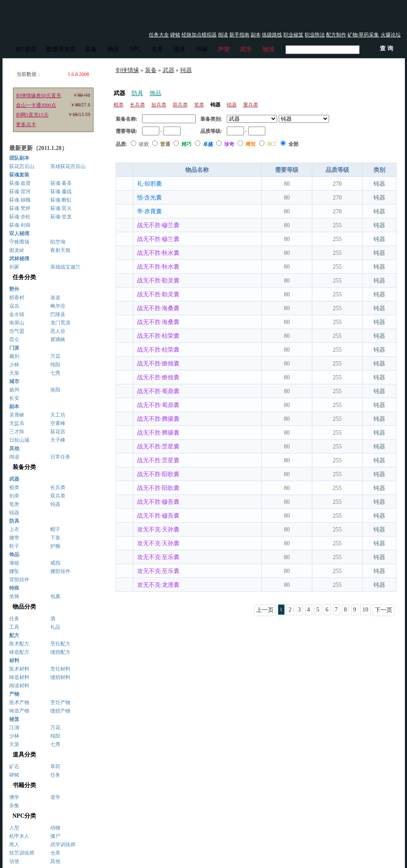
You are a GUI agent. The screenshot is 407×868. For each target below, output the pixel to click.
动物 (55, 828)
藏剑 (14, 356)
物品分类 (24, 607)
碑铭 (175, 35)
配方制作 (336, 35)
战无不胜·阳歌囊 (158, 474)
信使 (14, 861)
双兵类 (58, 496)
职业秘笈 (293, 35)
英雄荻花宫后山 (68, 166)
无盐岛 (17, 423)
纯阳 (55, 365)
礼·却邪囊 (150, 184)
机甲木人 (19, 836)
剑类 (14, 496)
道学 (55, 797)
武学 (246, 49)
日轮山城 (19, 440)
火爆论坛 (391, 35)
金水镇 (17, 314)
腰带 (14, 538)
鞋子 (14, 546)
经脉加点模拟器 (199, 35)
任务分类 (24, 277)
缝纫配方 (60, 652)
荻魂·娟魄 (20, 200)
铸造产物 (19, 711)
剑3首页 (26, 49)
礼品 (55, 627)
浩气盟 (17, 331)
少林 (14, 365)
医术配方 (19, 644)
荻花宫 (58, 432)
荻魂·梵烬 (20, 208)
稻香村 (17, 298)
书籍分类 (24, 785)
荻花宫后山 (22, 166)
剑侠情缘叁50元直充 (39, 96)
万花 (55, 356)
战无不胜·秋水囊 (158, 253)
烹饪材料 (60, 669)
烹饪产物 (60, 702)
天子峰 (58, 440)
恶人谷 (58, 331)
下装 (55, 538)
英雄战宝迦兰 (65, 267)
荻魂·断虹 (61, 200)
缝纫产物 (60, 711)
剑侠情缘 (127, 70)
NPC (135, 49)
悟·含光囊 (150, 198)
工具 (14, 627)
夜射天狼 (60, 250)
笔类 (14, 504)
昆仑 (14, 339)
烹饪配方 (60, 644)
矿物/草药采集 (363, 35)
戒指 (55, 563)
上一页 (265, 610)
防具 (137, 93)
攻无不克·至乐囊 (158, 557)
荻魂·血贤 (20, 183)
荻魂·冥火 (61, 208)
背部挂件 (19, 580)
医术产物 (19, 702)
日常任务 (60, 457)
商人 (14, 845)
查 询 (373, 144)
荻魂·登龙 (61, 217)
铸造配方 (19, 652)
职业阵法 (315, 35)
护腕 (55, 546)
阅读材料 (19, 686)
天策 (14, 373)
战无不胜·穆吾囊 (158, 502)
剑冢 (14, 267)
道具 (179, 49)
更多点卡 (26, 124)
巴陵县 (58, 314)
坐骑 (14, 596)
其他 (55, 861)
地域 (268, 49)
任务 (157, 49)
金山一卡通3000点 (36, 105)
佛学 (14, 797)
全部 (293, 144)
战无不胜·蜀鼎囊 (158, 391)
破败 (144, 144)
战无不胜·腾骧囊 (158, 419)
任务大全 (159, 35)
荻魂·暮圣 (61, 183)
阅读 (223, 35)
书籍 (202, 49)
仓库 (55, 853)
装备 (91, 49)
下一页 (384, 610)
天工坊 (58, 415)
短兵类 (159, 105)
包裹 (55, 596)
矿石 (14, 767)
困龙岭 (17, 250)
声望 (224, 49)
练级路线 (272, 35)
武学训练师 (63, 845)
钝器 (55, 504)
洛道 (55, 298)
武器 (169, 70)
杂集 (14, 806)
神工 (273, 144)
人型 (14, 828)
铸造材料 (19, 677)
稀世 (251, 144)
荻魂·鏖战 (61, 192)
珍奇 (230, 144)
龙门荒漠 (60, 323)
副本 (256, 35)
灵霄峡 (17, 415)
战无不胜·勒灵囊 (158, 281)
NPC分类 (25, 816)
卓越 (209, 144)
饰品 (156, 93)
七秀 (55, 373)
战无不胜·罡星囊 (158, 447)
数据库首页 (61, 49)
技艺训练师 (22, 853)
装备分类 (24, 467)
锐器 (14, 513)
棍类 (14, 487)
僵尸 (55, 836)
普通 (166, 144)
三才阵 (17, 432)
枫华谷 (58, 306)
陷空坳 (58, 242)
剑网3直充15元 (32, 115)
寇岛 (14, 306)
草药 (55, 767)
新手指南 (239, 35)
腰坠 (14, 571)
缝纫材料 (60, 677)
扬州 (14, 390)
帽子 (55, 529)
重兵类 (251, 105)
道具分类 (24, 755)
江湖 (14, 728)
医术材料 (19, 669)
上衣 (14, 529)
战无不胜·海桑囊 (158, 308)
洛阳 (55, 390)
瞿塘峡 (58, 339)
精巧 (187, 144)
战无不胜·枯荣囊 (158, 336)
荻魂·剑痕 (20, 225)
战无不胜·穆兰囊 (158, 225)
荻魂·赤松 (20, 217)
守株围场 (19, 242)
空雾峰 (58, 423)
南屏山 (17, 323)
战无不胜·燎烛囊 (158, 364)
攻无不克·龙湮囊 (158, 585)
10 (366, 610)
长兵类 (58, 487)
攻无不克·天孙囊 (158, 530)
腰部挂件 (60, 571)
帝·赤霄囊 (150, 211)
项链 (14, 563)
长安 (14, 398)
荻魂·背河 (20, 192)
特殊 (14, 588)
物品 (113, 49)
